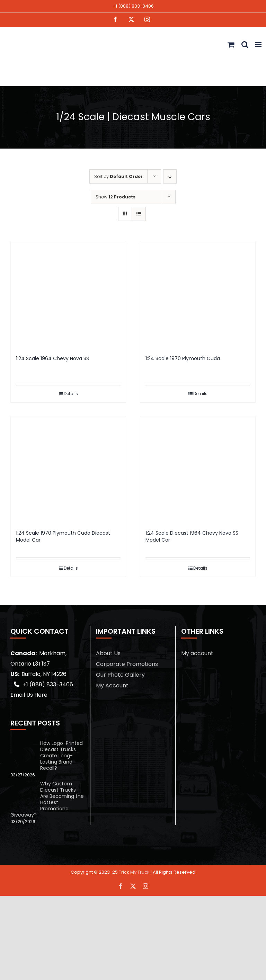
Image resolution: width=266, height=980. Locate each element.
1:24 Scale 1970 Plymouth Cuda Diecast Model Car (63, 536)
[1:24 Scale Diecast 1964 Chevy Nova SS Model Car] (198, 470)
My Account (112, 685)
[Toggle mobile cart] (231, 44)
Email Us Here (29, 695)
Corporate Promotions (127, 664)
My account (197, 653)
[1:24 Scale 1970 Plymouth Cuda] (198, 295)
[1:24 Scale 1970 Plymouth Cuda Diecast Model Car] (68, 470)
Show (116, 197)
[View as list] (139, 214)
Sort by (118, 176)
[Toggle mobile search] (245, 44)
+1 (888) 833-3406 (133, 6)
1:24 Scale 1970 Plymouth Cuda (183, 358)
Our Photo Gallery (120, 675)
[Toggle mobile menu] (259, 44)
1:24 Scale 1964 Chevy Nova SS (52, 358)
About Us (108, 653)
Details (71, 394)
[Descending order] (170, 176)
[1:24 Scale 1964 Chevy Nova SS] (68, 295)
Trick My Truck (134, 872)
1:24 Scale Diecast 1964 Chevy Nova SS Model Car (192, 536)
